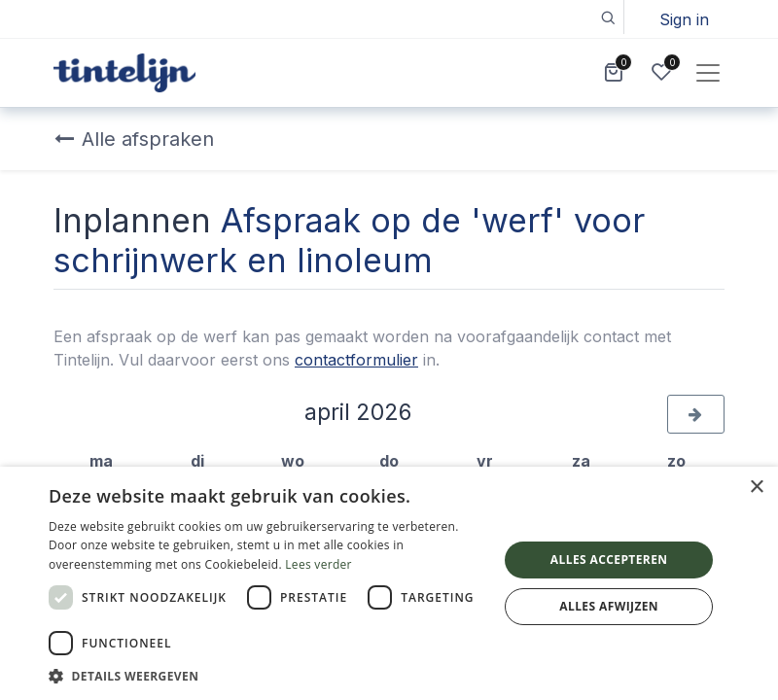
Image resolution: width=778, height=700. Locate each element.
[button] (607, 17)
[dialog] (389, 583)
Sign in (684, 19)
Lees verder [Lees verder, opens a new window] (318, 564)
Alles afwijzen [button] (609, 606)
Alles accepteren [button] (609, 560)
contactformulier (356, 360)
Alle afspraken (134, 139)
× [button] (756, 488)
